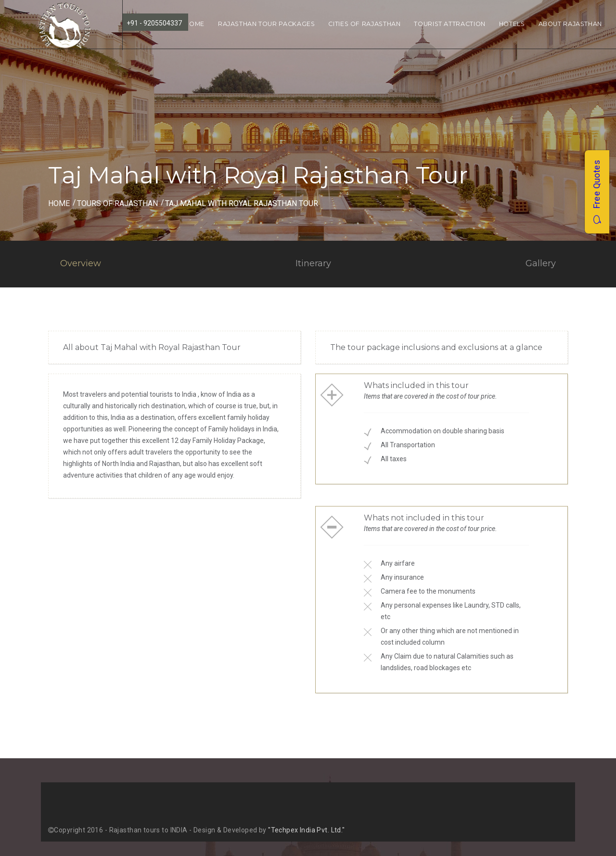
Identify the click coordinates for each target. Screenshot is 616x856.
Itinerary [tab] (313, 263)
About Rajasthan (570, 24)
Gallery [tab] (541, 263)
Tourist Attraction (449, 24)
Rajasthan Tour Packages (267, 24)
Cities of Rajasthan (364, 24)
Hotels (512, 24)
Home (194, 24)
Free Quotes (597, 192)
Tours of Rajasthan (117, 203)
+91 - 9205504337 (154, 23)
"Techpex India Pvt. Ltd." (307, 830)
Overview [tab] (81, 263)
